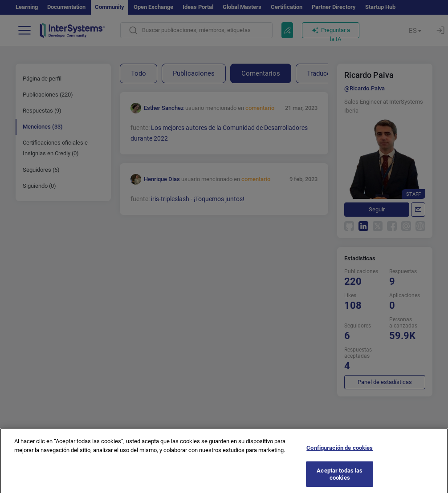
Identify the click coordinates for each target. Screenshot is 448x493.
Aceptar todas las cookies (340, 478)
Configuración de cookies (340, 452)
